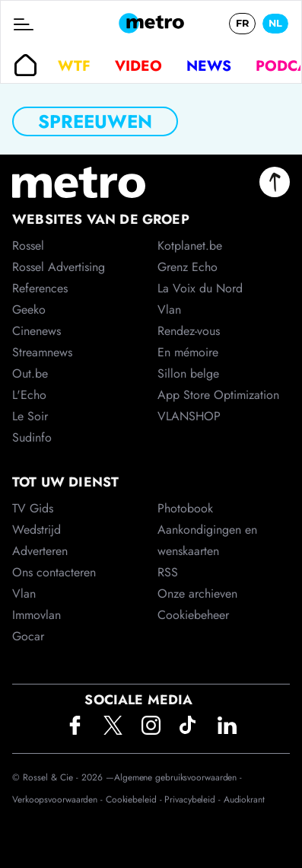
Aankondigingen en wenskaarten (207, 540)
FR (242, 23)
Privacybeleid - (194, 799)
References (40, 288)
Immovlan (37, 615)
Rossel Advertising (59, 267)
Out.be (30, 373)
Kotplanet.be (190, 246)
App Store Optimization (218, 395)
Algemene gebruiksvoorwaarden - (178, 777)
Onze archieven (197, 594)
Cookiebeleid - (135, 799)
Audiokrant (244, 799)
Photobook (185, 508)
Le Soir (30, 416)
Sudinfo (32, 437)
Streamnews (42, 352)
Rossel (28, 246)
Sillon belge (188, 373)
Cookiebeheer (193, 615)
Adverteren (40, 551)
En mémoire (188, 352)
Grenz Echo (188, 267)
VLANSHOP (189, 416)
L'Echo (29, 395)
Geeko (29, 310)
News (209, 65)
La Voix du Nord (200, 288)
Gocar (28, 636)
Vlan (24, 594)
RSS (168, 572)
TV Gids (33, 508)
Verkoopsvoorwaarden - (59, 799)
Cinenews (37, 331)
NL (275, 23)
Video (138, 65)
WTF (74, 65)
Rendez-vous (189, 331)
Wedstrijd (37, 530)
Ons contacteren (54, 572)
